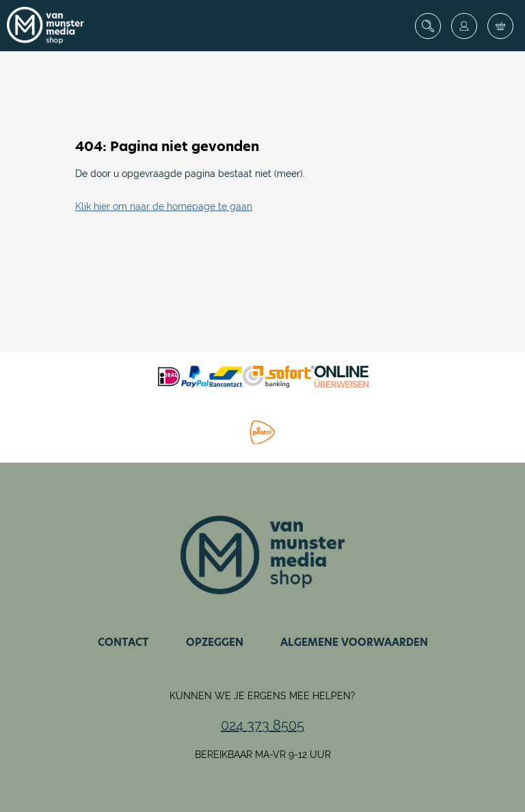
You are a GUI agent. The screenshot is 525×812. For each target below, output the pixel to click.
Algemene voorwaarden (354, 642)
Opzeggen (215, 642)
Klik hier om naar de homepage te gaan (164, 206)
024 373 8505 (262, 725)
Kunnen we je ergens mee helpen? (262, 696)
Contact (123, 642)
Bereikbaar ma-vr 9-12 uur (263, 755)
